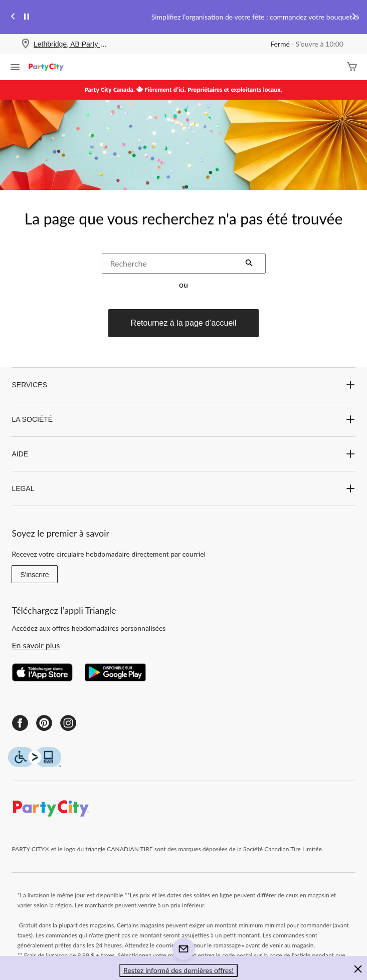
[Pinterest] (44, 723)
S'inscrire (34, 575)
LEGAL (183, 488)
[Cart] (352, 67)
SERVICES (183, 385)
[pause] (27, 17)
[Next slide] (354, 17)
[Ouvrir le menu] (15, 68)
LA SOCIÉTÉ (183, 419)
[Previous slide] (13, 17)
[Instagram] (68, 723)
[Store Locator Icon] (26, 44)
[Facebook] (20, 723)
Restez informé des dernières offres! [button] (178, 970)
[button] (249, 264)
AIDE (183, 454)
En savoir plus (36, 645)
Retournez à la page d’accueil (184, 323)
